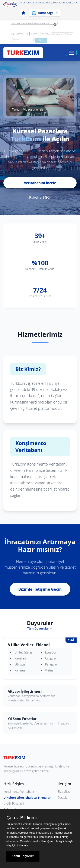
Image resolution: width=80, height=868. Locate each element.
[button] (40, 97)
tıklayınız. (23, 845)
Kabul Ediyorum (23, 856)
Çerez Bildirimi (22, 818)
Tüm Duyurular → (40, 628)
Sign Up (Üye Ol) (19, 33)
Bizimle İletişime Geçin (40, 589)
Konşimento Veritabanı (19, 792)
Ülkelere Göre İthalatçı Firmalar (27, 798)
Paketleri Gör (40, 197)
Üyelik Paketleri (14, 804)
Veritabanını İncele (40, 183)
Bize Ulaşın (65, 792)
